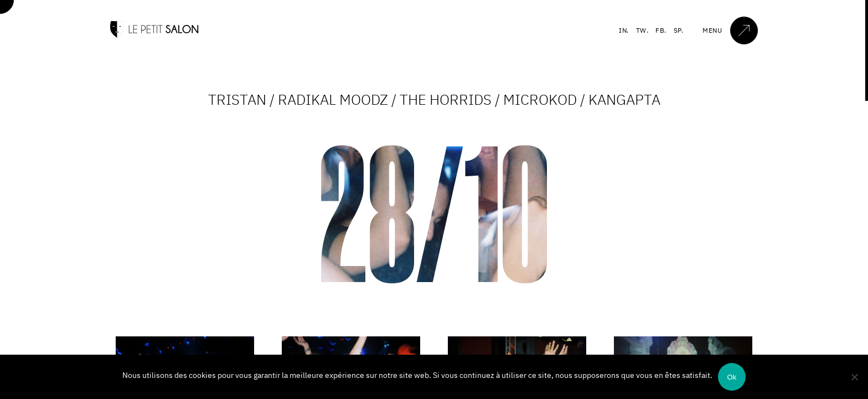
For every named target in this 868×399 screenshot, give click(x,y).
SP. (679, 30)
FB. (661, 30)
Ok (732, 377)
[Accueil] (154, 35)
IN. (624, 30)
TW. (642, 30)
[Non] (854, 377)
